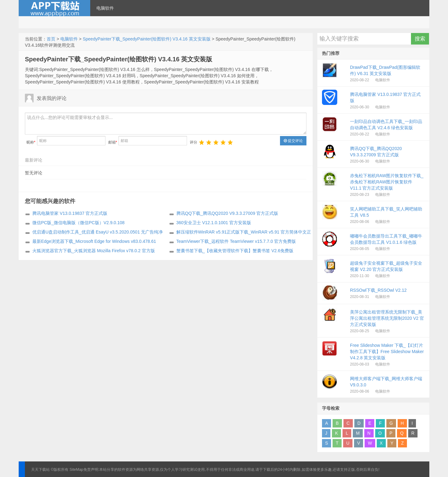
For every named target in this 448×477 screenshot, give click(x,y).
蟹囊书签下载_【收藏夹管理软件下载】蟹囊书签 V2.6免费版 (235, 251)
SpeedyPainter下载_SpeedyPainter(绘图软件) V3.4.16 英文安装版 (147, 39)
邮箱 (113, 142)
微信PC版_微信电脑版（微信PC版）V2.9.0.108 (78, 223)
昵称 (31, 142)
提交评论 (293, 141)
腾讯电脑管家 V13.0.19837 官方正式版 (70, 213)
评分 (194, 142)
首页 (51, 39)
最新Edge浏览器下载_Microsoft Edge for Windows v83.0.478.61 (94, 241)
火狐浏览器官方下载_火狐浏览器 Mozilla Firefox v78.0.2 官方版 (94, 251)
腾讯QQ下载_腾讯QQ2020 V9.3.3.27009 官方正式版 (227, 213)
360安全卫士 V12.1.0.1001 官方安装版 (214, 223)
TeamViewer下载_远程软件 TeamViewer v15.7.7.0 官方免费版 (236, 241)
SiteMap (77, 470)
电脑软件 (105, 8)
